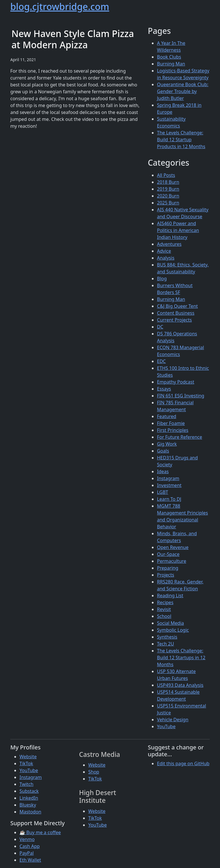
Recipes (165, 602)
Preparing (168, 568)
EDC (161, 361)
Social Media (170, 623)
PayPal (27, 853)
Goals (163, 451)
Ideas (163, 471)
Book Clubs (169, 57)
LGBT (163, 492)
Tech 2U (165, 644)
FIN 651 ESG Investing (181, 396)
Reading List (170, 596)
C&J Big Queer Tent (177, 306)
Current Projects (174, 320)
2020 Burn (168, 196)
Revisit (164, 609)
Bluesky (28, 805)
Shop (94, 772)
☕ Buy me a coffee (40, 832)
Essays (164, 389)
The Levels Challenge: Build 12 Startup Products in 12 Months (181, 140)
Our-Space (168, 554)
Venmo (27, 839)
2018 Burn (168, 182)
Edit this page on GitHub (183, 763)
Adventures (169, 244)
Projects (166, 575)
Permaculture (172, 561)
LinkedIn (29, 798)
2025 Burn (168, 203)
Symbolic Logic (173, 630)
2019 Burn (168, 189)
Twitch (26, 784)
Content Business (176, 313)
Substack (29, 791)
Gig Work (167, 444)
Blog (162, 279)
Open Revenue (173, 547)
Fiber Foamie (171, 423)
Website (28, 757)
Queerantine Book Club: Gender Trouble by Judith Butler (183, 91)
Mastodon (30, 812)
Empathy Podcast (176, 382)
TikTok (26, 763)
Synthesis (167, 637)
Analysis (166, 258)
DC (160, 327)
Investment (169, 485)
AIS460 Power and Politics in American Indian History (178, 230)
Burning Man (171, 64)
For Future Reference (180, 437)
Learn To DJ (169, 499)
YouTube (166, 726)
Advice (164, 251)
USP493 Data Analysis (180, 685)
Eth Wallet (30, 860)
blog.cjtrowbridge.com (60, 6)
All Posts (166, 175)
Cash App (30, 846)
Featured (167, 416)
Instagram (168, 478)
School (164, 616)
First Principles (173, 430)
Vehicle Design (173, 720)
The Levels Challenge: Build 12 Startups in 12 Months (181, 658)
